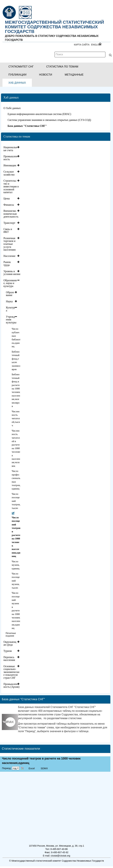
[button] (21, 67)
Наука (9, 301)
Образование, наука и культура (10, 283)
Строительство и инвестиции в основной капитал (11, 186)
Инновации (10, 165)
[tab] (12, 149)
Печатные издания (11, 634)
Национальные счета (10, 149)
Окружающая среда (10, 643)
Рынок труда (7, 264)
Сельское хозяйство (9, 173)
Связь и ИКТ (8, 231)
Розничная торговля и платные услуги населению (10, 244)
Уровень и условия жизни (12, 273)
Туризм (8, 651)
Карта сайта (82, 45)
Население (9, 256)
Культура (10, 309)
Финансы (9, 205)
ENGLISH (96, 45)
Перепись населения (9, 659)
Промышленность (10, 158)
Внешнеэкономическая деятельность (11, 214)
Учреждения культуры (11, 320)
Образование (10, 294)
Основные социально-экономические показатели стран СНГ (11, 672)
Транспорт (9, 223)
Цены (7, 198)
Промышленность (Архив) (11, 685)
